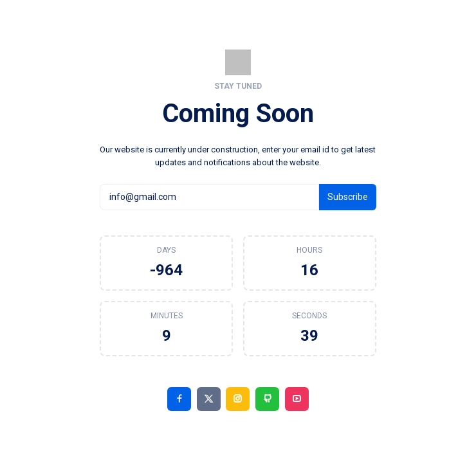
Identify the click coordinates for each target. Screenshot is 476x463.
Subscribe (348, 197)
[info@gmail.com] (209, 197)
